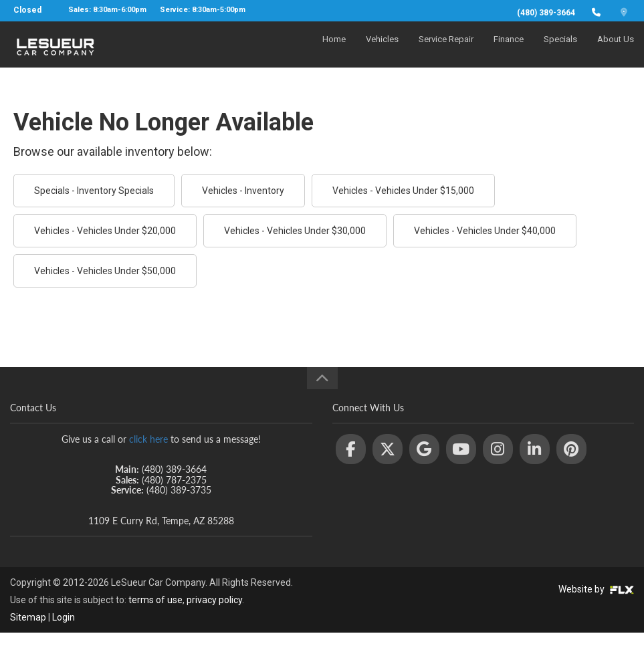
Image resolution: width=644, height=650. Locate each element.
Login (64, 617)
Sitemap (28, 617)
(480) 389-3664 (546, 13)
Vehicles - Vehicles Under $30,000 (295, 231)
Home (334, 51)
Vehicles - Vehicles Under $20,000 (105, 231)
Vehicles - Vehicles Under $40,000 (485, 231)
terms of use (155, 600)
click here (148, 439)
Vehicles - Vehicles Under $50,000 (105, 271)
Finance (509, 51)
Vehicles (382, 51)
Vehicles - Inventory (243, 191)
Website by (596, 589)
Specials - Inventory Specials (94, 191)
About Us (616, 51)
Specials (560, 51)
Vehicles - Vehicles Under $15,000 (403, 191)
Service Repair (446, 51)
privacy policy (214, 600)
